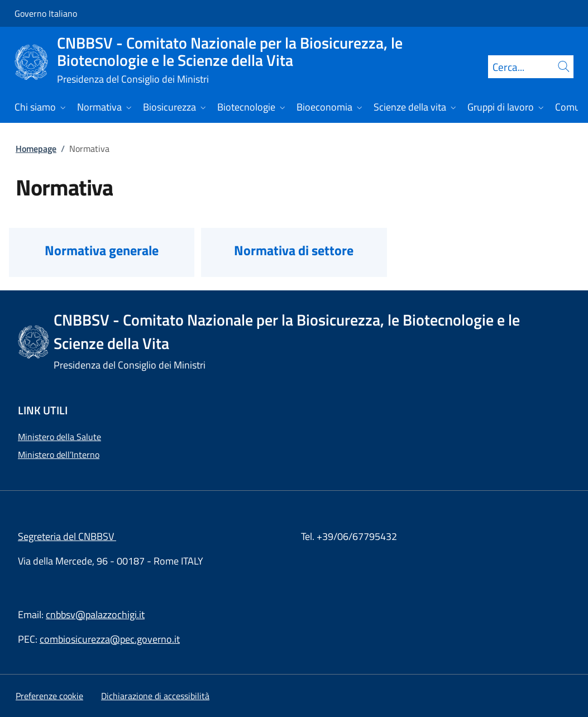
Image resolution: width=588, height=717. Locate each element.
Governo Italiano (46, 13)
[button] (49, 696)
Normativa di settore (294, 250)
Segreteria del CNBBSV (67, 536)
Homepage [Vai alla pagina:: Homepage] (36, 149)
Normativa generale (102, 250)
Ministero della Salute (59, 437)
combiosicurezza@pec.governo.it (110, 639)
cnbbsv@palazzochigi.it (95, 615)
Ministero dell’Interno (59, 455)
